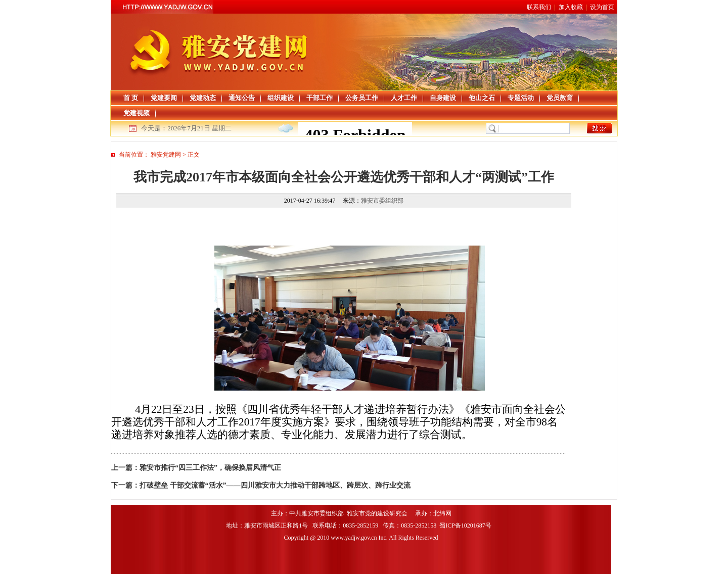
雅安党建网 (166, 155)
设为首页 (602, 7)
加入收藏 (571, 7)
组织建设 (281, 98)
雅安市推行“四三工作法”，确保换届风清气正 (210, 468)
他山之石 (482, 98)
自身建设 (443, 98)
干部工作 (320, 98)
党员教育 (560, 98)
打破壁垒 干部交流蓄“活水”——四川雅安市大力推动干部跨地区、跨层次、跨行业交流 (275, 485)
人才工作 (404, 98)
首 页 (131, 98)
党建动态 (203, 98)
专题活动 (521, 98)
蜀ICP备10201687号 (466, 525)
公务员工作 (362, 98)
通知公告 (242, 98)
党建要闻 (164, 98)
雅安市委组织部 (382, 201)
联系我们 (539, 7)
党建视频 (136, 113)
